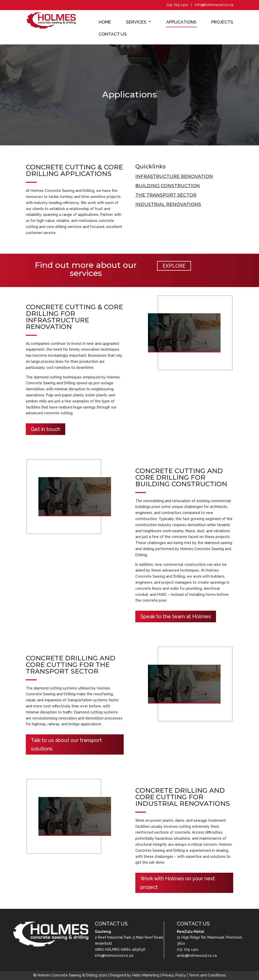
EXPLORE (174, 266)
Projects (222, 22)
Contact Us (113, 34)
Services (136, 22)
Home (105, 22)
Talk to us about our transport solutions (66, 744)
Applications (181, 22)
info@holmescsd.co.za (114, 956)
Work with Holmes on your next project (178, 883)
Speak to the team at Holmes (176, 616)
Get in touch (46, 429)
